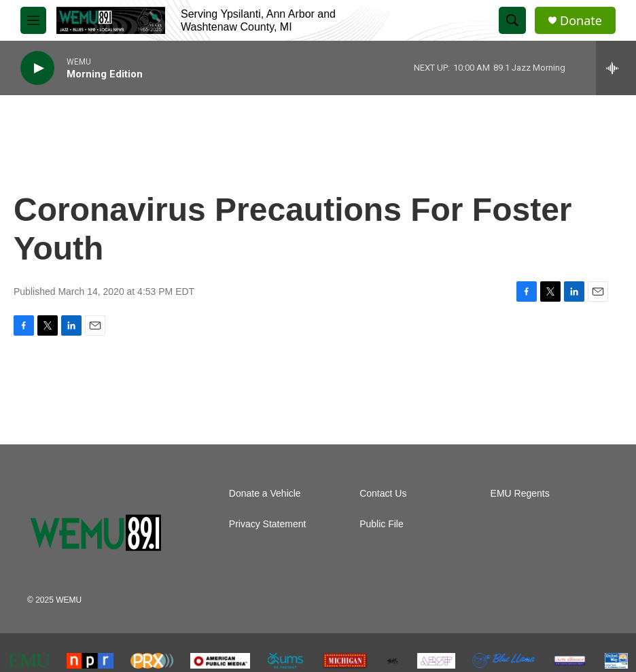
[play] (37, 68)
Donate (581, 21)
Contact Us (383, 494)
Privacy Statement (268, 524)
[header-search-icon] (512, 20)
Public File (382, 524)
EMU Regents (520, 494)
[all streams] (616, 68)
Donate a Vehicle (265, 494)
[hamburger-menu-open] (33, 20)
